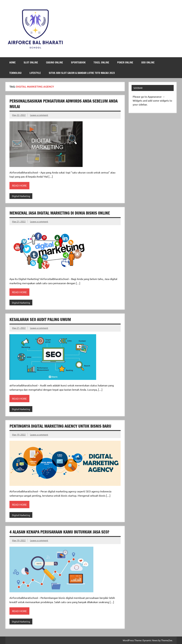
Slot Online (31, 62)
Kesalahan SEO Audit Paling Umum (40, 320)
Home (12, 62)
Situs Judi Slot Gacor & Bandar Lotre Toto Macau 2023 (82, 73)
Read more (19, 185)
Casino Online (55, 62)
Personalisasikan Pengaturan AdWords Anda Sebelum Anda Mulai (63, 104)
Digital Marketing (21, 196)
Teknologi (15, 73)
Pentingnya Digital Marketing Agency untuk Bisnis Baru (60, 426)
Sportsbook (78, 62)
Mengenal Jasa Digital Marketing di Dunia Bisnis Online (60, 213)
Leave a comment (39, 115)
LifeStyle (35, 73)
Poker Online (125, 62)
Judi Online (148, 62)
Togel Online (101, 62)
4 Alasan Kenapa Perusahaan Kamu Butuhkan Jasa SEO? (59, 532)
